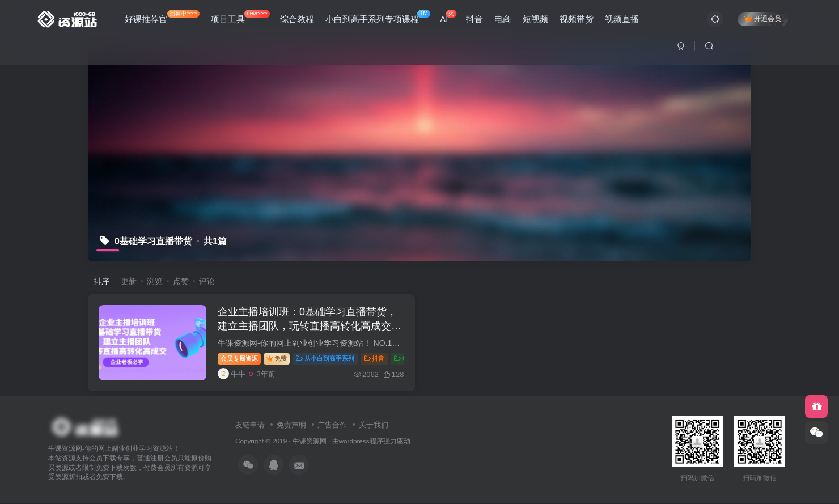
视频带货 (577, 19)
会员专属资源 (240, 359)
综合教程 (297, 19)
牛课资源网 (310, 441)
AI (448, 17)
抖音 (474, 19)
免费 (277, 359)
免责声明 (291, 425)
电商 (503, 19)
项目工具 (240, 17)
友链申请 (250, 425)
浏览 (155, 281)
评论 (207, 281)
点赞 (181, 281)
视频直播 (622, 19)
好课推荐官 (162, 17)
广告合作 (332, 425)
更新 (129, 281)
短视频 (535, 19)
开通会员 (763, 18)
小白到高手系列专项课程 (378, 17)
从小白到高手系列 (326, 359)
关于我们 (374, 425)
